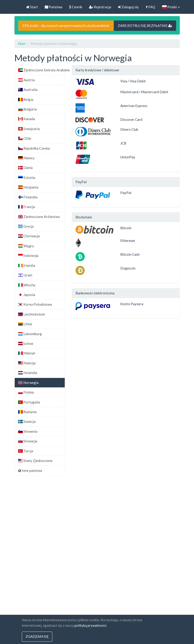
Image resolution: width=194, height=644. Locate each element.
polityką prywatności (90, 625)
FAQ (150, 7)
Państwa (53, 7)
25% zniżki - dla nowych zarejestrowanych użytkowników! (66, 26)
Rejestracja (100, 7)
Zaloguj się (128, 7)
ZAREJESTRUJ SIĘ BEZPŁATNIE (145, 26)
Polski (171, 7)
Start (32, 7)
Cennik (76, 7)
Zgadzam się (37, 637)
